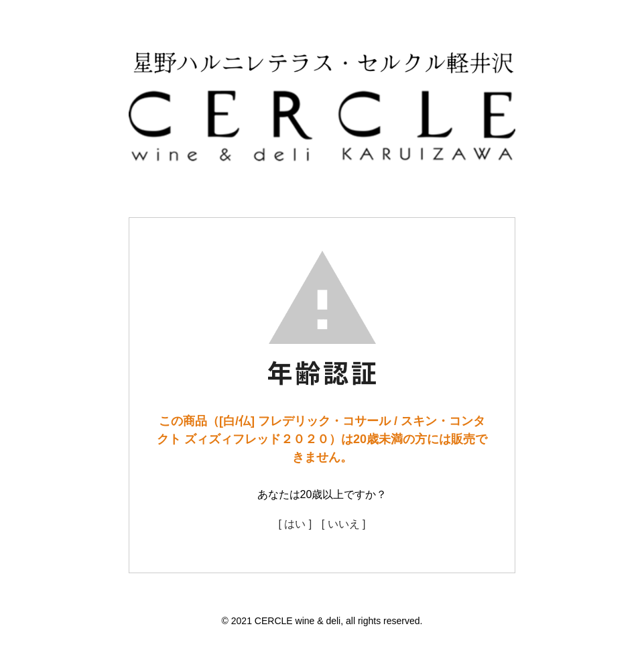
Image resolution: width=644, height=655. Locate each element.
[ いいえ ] (344, 524)
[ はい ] (295, 524)
